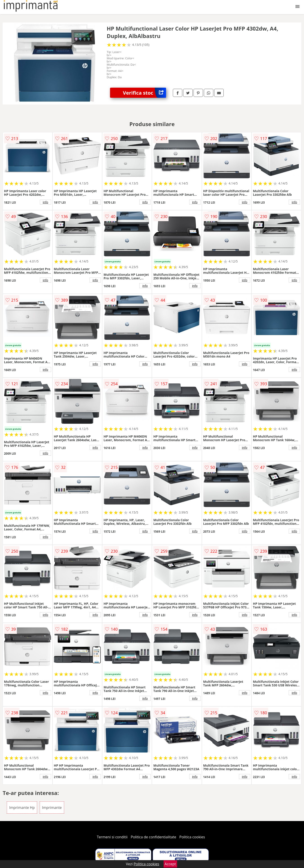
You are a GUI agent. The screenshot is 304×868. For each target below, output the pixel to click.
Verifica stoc (144, 93)
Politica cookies (192, 837)
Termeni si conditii (112, 837)
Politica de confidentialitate (153, 837)
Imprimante (52, 808)
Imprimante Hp (22, 808)
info (45, 202)
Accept (170, 864)
